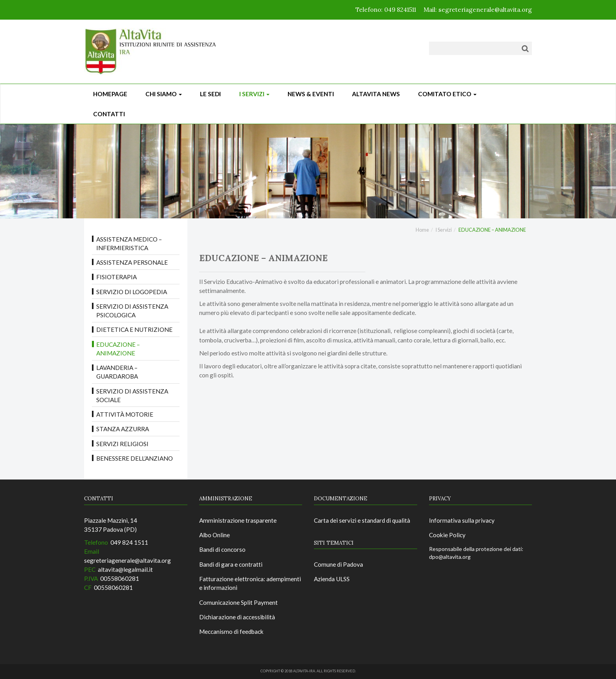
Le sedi (210, 94)
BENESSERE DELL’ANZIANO (135, 458)
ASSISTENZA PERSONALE (132, 262)
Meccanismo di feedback (231, 631)
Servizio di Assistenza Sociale (132, 395)
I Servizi (254, 94)
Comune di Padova (338, 564)
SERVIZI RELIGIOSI (122, 444)
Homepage (110, 94)
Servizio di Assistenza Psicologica (132, 311)
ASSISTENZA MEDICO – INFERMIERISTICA (129, 243)
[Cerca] (525, 48)
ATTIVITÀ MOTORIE (125, 414)
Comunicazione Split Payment (238, 602)
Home (422, 230)
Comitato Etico (447, 94)
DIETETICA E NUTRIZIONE (134, 329)
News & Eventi (311, 94)
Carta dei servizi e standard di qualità (362, 520)
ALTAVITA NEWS (376, 94)
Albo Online (214, 535)
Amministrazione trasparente (238, 520)
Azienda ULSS (332, 579)
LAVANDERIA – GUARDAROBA (117, 372)
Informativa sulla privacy (462, 520)
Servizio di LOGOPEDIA (132, 292)
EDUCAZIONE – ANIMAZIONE (118, 349)
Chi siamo (164, 94)
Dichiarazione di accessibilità (237, 617)
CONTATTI (109, 114)
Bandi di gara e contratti (231, 564)
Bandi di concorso (222, 549)
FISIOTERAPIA (116, 277)
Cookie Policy (447, 535)
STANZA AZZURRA (123, 429)
